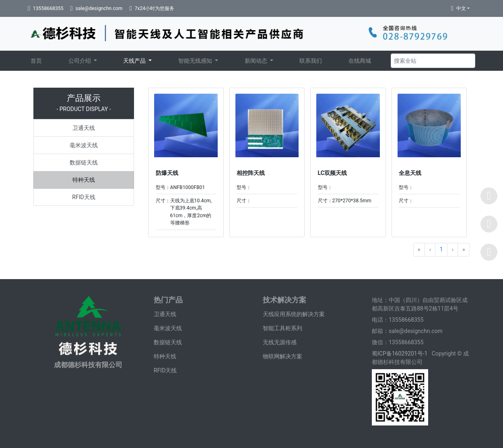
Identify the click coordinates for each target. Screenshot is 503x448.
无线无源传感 (280, 342)
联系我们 (311, 61)
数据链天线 (84, 162)
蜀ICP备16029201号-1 (400, 353)
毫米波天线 (84, 145)
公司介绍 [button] (80, 61)
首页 (36, 61)
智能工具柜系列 (282, 328)
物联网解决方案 (282, 356)
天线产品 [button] (135, 61)
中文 (461, 8)
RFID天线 (83, 197)
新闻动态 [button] (257, 61)
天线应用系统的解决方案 (294, 314)
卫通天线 (84, 128)
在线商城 (360, 61)
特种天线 (84, 180)
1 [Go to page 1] (441, 249)
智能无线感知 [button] (196, 61)
